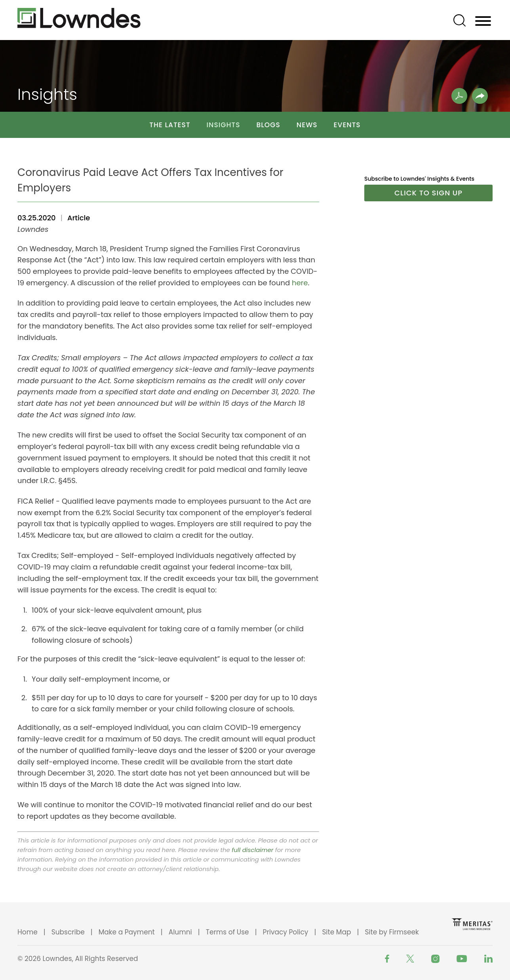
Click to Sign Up (428, 193)
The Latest (170, 125)
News (307, 125)
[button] (480, 96)
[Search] (460, 20)
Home (28, 932)
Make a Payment (127, 932)
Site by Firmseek (392, 932)
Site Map (336, 932)
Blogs (268, 125)
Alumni (180, 932)
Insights (224, 125)
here (300, 283)
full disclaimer (252, 850)
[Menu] (483, 21)
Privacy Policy (286, 932)
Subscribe (68, 932)
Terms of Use (227, 932)
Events (347, 125)
